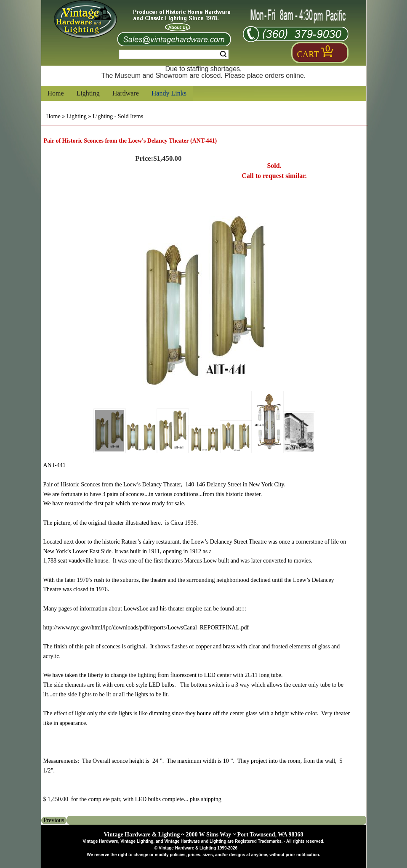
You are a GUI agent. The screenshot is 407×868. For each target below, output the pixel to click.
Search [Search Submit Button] (223, 54)
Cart (308, 54)
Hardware (126, 93)
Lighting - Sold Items (118, 116)
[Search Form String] (174, 54)
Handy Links (169, 93)
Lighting (88, 93)
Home (56, 93)
